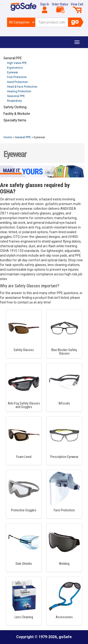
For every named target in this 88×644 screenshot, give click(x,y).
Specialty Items (15, 120)
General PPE (13, 58)
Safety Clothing (15, 107)
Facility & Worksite (17, 114)
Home (8, 137)
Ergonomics (15, 68)
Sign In (45, 8)
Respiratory (14, 101)
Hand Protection (17, 82)
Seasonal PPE (16, 96)
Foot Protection (17, 77)
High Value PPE (17, 63)
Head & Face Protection (22, 87)
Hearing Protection (19, 91)
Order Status (60, 8)
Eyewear (13, 72)
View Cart (77, 8)
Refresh (13, 131)
